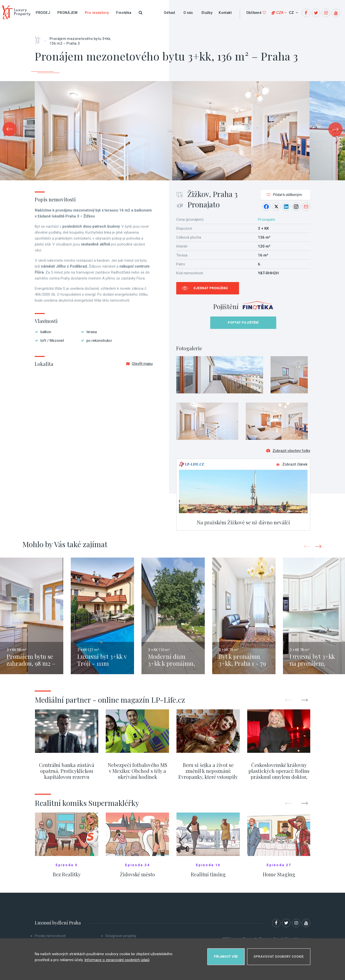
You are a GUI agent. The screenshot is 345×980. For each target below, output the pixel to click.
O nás (188, 13)
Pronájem (68, 13)
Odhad (170, 13)
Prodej (43, 13)
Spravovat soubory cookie (279, 957)
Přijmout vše (226, 957)
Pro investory (97, 13)
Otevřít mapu (139, 364)
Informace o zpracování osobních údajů (117, 960)
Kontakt (225, 13)
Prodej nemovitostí (50, 936)
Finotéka (124, 13)
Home (40, 38)
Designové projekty (121, 936)
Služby (207, 13)
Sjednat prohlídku (211, 288)
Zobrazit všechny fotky (288, 451)
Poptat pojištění (243, 323)
